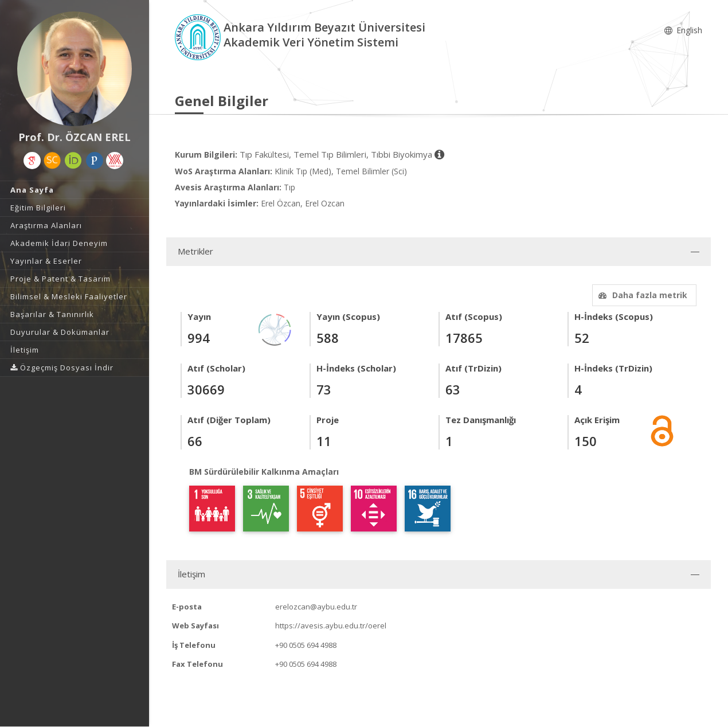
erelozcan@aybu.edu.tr (316, 607)
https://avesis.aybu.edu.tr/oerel (331, 626)
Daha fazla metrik (641, 295)
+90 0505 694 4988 (306, 645)
